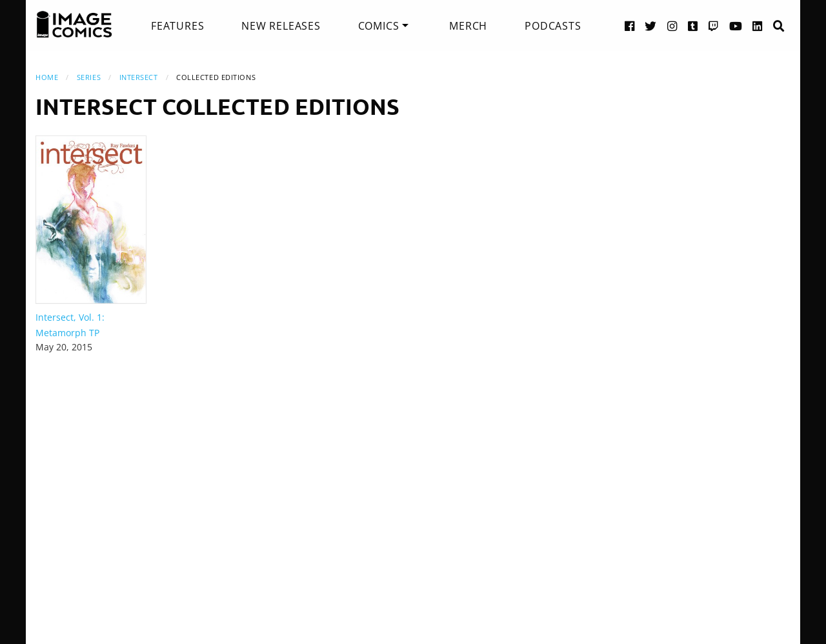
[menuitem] (177, 26)
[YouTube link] (736, 25)
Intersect (139, 77)
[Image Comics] (74, 25)
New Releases (281, 26)
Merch (468, 26)
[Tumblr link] (693, 25)
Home (47, 77)
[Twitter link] (651, 25)
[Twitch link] (714, 25)
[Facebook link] (630, 25)
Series (89, 77)
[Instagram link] (672, 25)
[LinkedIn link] (758, 25)
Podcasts (553, 26)
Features (177, 26)
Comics (379, 26)
